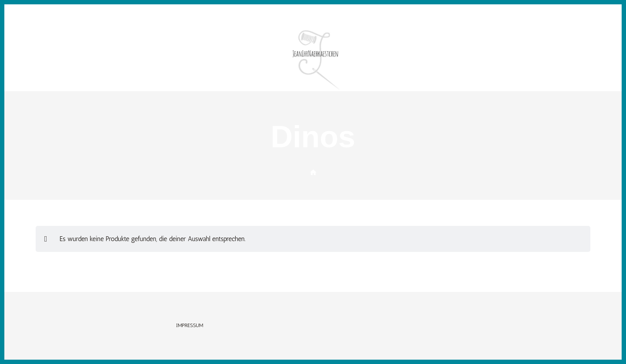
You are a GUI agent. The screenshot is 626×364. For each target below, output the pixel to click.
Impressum (190, 325)
